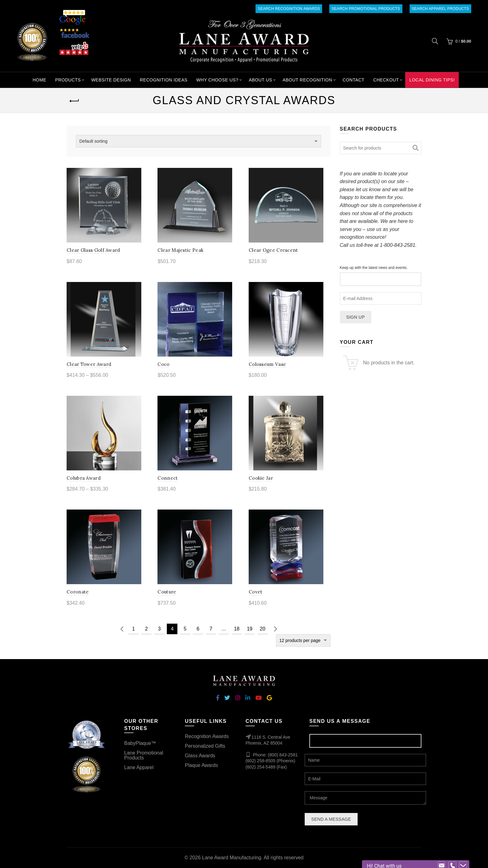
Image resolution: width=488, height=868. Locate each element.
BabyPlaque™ (140, 743)
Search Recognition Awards (289, 9)
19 (250, 629)
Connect (168, 478)
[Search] (435, 41)
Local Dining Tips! (432, 80)
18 (237, 629)
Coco (163, 364)
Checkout (386, 80)
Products (68, 80)
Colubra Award (84, 478)
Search (415, 148)
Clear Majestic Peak (181, 250)
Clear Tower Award (89, 364)
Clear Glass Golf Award (93, 250)
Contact (354, 80)
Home (40, 80)
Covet (256, 592)
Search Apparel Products (440, 9)
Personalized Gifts (205, 746)
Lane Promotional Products (144, 755)
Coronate (78, 592)
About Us (260, 80)
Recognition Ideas (164, 80)
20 (263, 629)
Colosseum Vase (267, 364)
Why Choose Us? (217, 80)
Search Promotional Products (366, 9)
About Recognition (307, 80)
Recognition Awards (207, 736)
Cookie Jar (261, 478)
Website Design (111, 80)
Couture (167, 592)
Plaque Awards (201, 765)
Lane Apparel (139, 767)
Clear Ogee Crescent (273, 250)
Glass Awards (200, 756)
